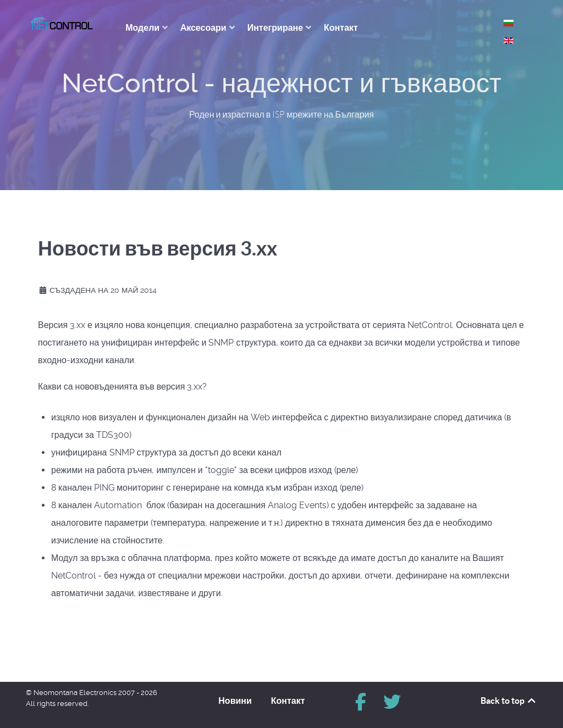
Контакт (288, 701)
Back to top (509, 701)
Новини (235, 701)
